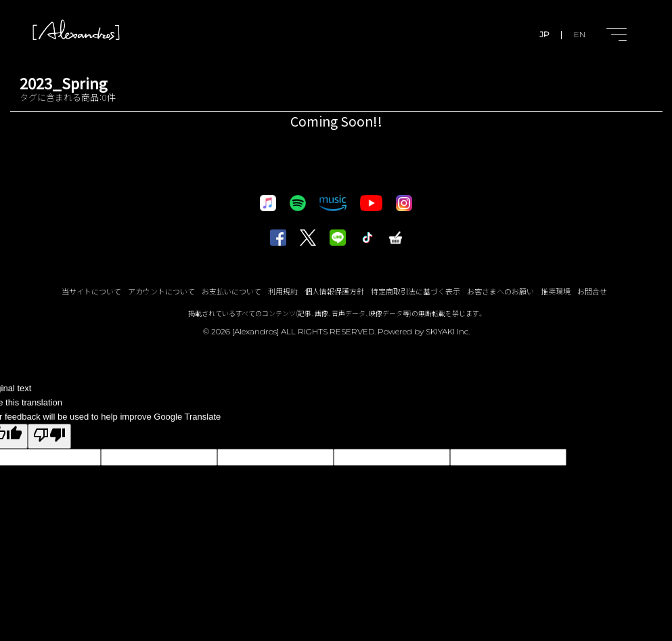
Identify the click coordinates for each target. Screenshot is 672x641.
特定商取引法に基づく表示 (416, 291)
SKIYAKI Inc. (448, 331)
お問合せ (592, 291)
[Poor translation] (49, 436)
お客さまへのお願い (500, 291)
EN (580, 34)
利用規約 (283, 291)
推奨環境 (556, 291)
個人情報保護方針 (334, 291)
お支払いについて (231, 291)
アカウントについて (161, 291)
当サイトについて (91, 291)
